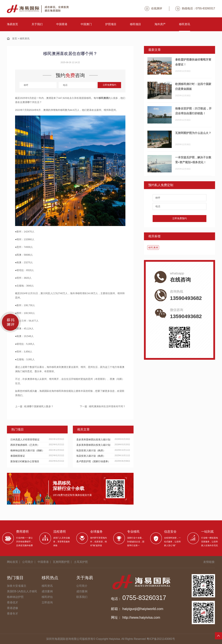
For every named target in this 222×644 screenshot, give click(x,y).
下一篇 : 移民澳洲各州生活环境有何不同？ (103, 406)
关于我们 (37, 24)
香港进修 (12, 608)
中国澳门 (86, 24)
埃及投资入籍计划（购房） (91, 450)
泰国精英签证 (18, 456)
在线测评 (153, 9)
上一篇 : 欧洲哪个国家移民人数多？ (34, 406)
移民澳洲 (153, 248)
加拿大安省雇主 (17, 586)
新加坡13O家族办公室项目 (25, 461)
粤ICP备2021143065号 (161, 639)
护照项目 (111, 24)
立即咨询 (47, 602)
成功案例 (47, 591)
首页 (15, 39)
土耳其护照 (81, 562)
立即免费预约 (109, 85)
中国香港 (62, 24)
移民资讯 (185, 24)
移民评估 (47, 597)
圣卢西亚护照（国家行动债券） (93, 461)
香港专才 (12, 614)
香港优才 (12, 602)
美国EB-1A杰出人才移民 (22, 591)
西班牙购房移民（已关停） (25, 445)
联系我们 (82, 597)
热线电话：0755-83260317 (195, 9)
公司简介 (28, 562)
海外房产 (160, 24)
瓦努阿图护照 (61, 562)
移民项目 (135, 24)
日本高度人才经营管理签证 (25, 440)
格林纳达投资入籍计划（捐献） (27, 450)
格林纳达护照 (15, 597)
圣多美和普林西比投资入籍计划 (93, 440)
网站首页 (12, 562)
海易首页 (12, 24)
